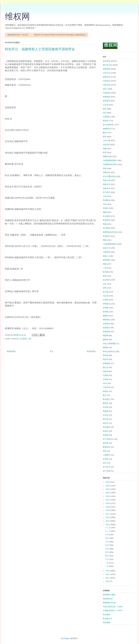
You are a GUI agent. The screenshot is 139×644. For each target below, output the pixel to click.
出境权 (106, 300)
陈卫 (105, 395)
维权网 (17, 17)
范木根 (106, 407)
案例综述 (106, 447)
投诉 (105, 109)
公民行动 (106, 73)
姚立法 (106, 367)
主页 (51, 351)
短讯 (105, 463)
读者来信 (106, 188)
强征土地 (106, 180)
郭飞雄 (106, 292)
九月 (107, 538)
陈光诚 (106, 272)
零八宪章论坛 (108, 439)
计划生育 (106, 387)
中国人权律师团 (109, 344)
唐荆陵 (106, 347)
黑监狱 (106, 121)
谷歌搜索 (106, 622)
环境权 (106, 308)
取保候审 (106, 220)
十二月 (108, 528)
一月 (107, 566)
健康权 (106, 340)
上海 (105, 196)
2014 (108, 525)
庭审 (105, 137)
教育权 (106, 403)
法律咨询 (106, 324)
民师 (105, 276)
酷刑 (105, 133)
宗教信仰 (106, 172)
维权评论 (106, 184)
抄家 (105, 288)
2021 (108, 500)
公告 (105, 284)
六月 (107, 549)
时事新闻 (106, 363)
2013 (108, 571)
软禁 (105, 152)
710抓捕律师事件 (110, 244)
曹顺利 (106, 316)
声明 (105, 168)
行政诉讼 (106, 81)
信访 (105, 113)
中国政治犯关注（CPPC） (113, 611)
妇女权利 (106, 280)
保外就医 (106, 427)
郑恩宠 (106, 411)
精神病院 (106, 260)
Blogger (67, 638)
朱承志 (106, 431)
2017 (108, 514)
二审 (105, 268)
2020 (108, 503)
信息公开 (106, 248)
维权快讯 (106, 77)
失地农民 (106, 236)
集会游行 (106, 399)
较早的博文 (91, 351)
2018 (108, 510)
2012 (108, 574)
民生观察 (106, 615)
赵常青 (106, 443)
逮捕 (105, 212)
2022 (108, 496)
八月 (107, 542)
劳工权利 (106, 192)
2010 (108, 581)
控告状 (106, 208)
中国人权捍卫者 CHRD (113, 607)
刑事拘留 (106, 97)
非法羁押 (23, 339)
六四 (29, 339)
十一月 (108, 531)
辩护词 (106, 359)
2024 (108, 489)
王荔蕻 (106, 379)
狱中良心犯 (107, 65)
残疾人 (106, 256)
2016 (108, 517)
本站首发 (15, 339)
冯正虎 (106, 296)
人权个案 (106, 141)
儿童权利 (106, 252)
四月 (107, 556)
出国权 (106, 375)
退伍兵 (106, 423)
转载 (105, 264)
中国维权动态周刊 (110, 164)
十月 (107, 535)
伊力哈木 (106, 467)
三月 (107, 559)
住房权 (106, 459)
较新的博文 (11, 351)
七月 (107, 545)
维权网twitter (108, 599)
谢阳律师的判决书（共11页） (18, 35)
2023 (108, 493)
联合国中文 (107, 619)
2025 (108, 486)
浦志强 (106, 371)
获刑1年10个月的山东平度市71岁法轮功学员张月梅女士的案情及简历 (60, 35)
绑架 (105, 240)
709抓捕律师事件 (110, 160)
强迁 (105, 89)
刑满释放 (106, 200)
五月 (107, 552)
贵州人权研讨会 (109, 352)
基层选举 (106, 101)
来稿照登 (106, 332)
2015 (108, 521)
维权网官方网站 (109, 595)
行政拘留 (106, 93)
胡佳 (105, 451)
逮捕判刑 (106, 129)
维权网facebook (109, 603)
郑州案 (106, 312)
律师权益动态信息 (110, 232)
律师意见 (106, 304)
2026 (108, 482)
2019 (108, 507)
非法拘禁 (106, 216)
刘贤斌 (106, 435)
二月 (107, 563)
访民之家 (106, 85)
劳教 (105, 224)
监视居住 (106, 328)
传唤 (105, 149)
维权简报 (106, 69)
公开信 (106, 105)
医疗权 (106, 419)
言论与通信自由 (109, 176)
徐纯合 (106, 391)
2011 (108, 578)
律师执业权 (107, 157)
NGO (105, 383)
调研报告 (106, 320)
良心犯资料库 (108, 125)
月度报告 (106, 117)
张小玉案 (106, 471)
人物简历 (106, 455)
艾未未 (106, 415)
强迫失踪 (106, 145)
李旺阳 (106, 355)
